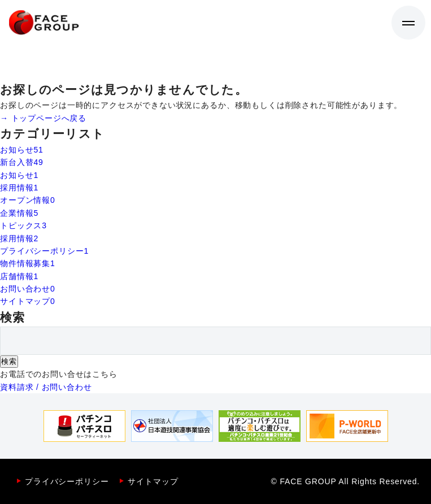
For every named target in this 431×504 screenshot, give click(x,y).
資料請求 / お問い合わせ (46, 387)
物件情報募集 (28, 263)
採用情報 (19, 188)
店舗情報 (19, 276)
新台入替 (22, 162)
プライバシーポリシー (44, 251)
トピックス (23, 225)
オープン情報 (28, 200)
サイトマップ (28, 301)
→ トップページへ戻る (43, 118)
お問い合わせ (28, 289)
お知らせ (22, 150)
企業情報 (19, 213)
